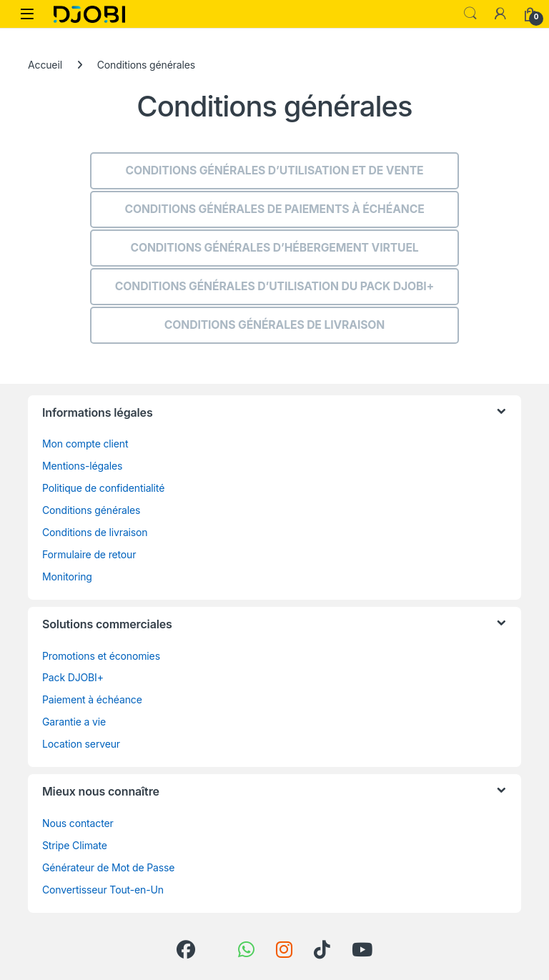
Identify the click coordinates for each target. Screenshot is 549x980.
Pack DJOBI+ (73, 677)
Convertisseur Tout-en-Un (103, 890)
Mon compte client (85, 444)
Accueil (45, 65)
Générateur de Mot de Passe (108, 867)
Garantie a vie (74, 722)
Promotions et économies (101, 656)
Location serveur (81, 744)
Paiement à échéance (92, 699)
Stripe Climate (75, 845)
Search (470, 14)
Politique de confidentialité (103, 488)
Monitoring (67, 576)
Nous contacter (78, 823)
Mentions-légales (82, 466)
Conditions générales (91, 510)
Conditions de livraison (95, 532)
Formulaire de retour (89, 554)
